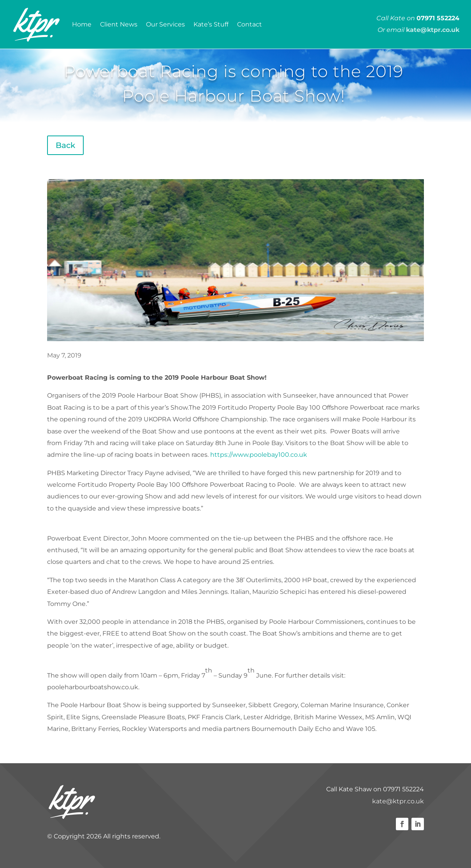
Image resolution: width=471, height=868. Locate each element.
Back (65, 145)
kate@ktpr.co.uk (398, 801)
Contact (250, 24)
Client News (119, 24)
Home (82, 24)
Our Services (165, 24)
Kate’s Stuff (211, 24)
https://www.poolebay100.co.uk (259, 455)
